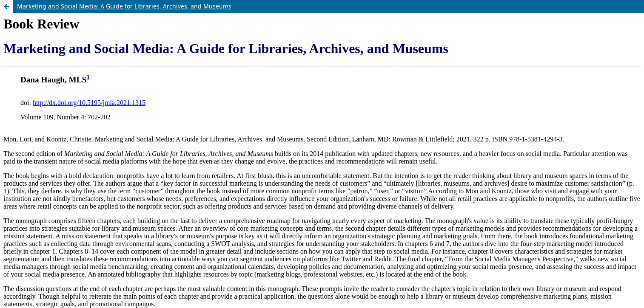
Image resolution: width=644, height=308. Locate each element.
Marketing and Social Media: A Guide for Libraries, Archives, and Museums (124, 6)
